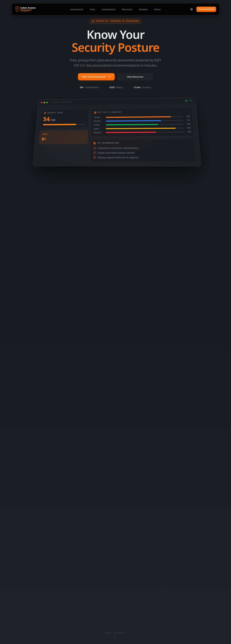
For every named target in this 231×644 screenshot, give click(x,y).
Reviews (143, 9)
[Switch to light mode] (192, 9)
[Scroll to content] (116, 635)
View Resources (135, 77)
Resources (127, 9)
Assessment (77, 9)
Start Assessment (206, 9)
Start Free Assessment (96, 77)
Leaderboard (108, 9)
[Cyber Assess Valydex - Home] (32, 9)
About (157, 9)
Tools (92, 9)
